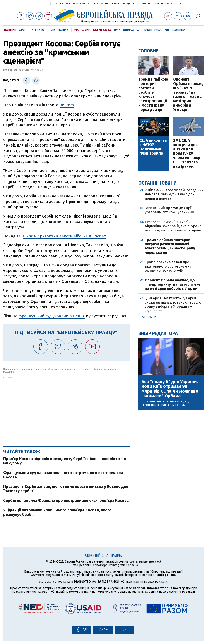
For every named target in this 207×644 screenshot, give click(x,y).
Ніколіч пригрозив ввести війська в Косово (64, 236)
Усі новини (149, 317)
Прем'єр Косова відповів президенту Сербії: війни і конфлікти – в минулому (65, 461)
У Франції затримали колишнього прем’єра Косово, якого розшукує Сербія (57, 512)
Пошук (63, 30)
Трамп (147, 30)
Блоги (104, 4)
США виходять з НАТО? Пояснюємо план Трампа (153, 147)
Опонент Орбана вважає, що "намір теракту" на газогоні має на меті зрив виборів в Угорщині (188, 95)
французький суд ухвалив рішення (52, 316)
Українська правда (36, 3)
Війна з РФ (131, 30)
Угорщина (82, 30)
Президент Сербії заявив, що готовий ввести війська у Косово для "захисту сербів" (66, 489)
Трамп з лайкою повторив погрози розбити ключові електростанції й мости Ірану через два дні (153, 95)
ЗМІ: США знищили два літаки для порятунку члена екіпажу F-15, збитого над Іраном (187, 154)
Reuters (67, 105)
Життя (136, 4)
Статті (23, 30)
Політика (58, 4)
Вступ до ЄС (102, 30)
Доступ (178, 4)
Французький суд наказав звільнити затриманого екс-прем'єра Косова (63, 475)
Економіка (72, 4)
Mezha (168, 4)
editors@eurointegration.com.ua (115, 565)
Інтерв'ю (37, 30)
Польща (178, 30)
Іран (117, 30)
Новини (10, 30)
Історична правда (120, 4)
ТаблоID (158, 4)
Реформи (162, 30)
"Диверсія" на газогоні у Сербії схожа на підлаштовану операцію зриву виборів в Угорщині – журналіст (173, 305)
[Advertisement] (66, 409)
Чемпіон (147, 4)
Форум (95, 4)
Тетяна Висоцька (177, 402)
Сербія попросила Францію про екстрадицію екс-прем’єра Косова (66, 501)
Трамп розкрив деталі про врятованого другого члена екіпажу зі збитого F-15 (168, 266)
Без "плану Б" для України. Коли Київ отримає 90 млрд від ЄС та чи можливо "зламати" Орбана (170, 389)
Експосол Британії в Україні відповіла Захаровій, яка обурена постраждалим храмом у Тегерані (173, 226)
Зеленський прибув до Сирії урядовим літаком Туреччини (169, 210)
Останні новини (157, 183)
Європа (85, 4)
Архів (51, 30)
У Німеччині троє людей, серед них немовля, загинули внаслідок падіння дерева (174, 194)
